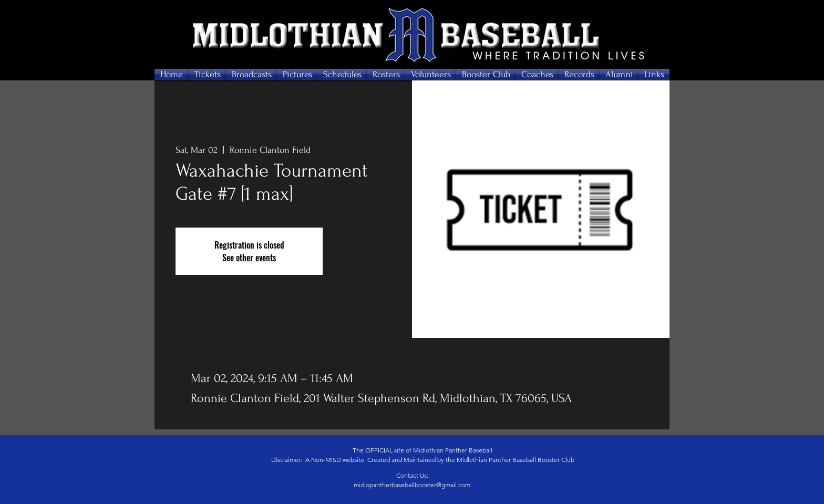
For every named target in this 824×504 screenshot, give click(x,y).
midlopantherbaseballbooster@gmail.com (412, 485)
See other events (249, 258)
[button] (207, 74)
